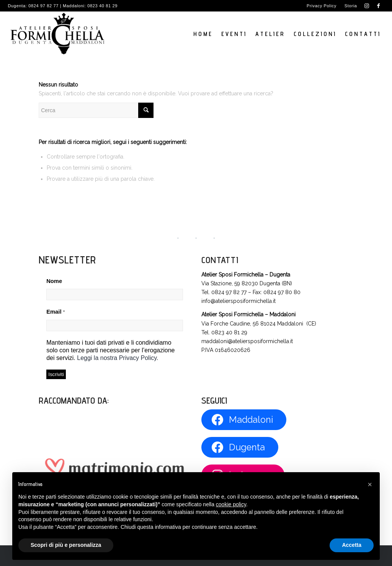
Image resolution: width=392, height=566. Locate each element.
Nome (54, 281)
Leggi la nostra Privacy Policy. (118, 358)
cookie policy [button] (231, 504)
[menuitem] (322, 6)
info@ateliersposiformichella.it (238, 301)
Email (56, 312)
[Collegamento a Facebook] (379, 6)
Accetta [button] (352, 545)
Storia (351, 6)
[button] (370, 484)
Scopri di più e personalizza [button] (66, 545)
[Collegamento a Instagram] (367, 6)
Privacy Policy (322, 6)
